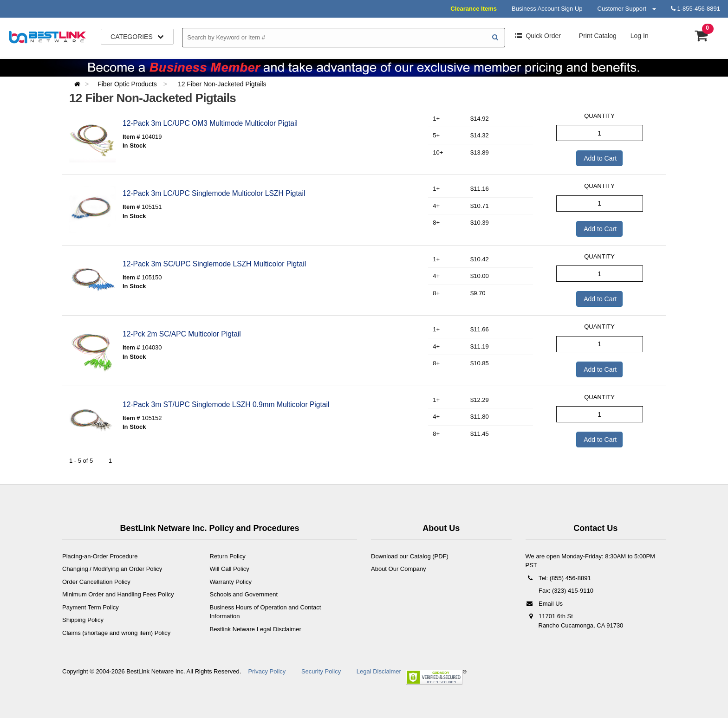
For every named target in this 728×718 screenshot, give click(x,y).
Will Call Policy (230, 569)
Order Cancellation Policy (96, 582)
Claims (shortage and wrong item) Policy (116, 633)
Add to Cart (599, 158)
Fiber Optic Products (128, 84)
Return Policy (228, 556)
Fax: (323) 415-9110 (565, 591)
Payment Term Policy (91, 607)
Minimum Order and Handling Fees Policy (118, 594)
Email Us (544, 604)
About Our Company (399, 569)
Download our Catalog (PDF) (410, 556)
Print (597, 36)
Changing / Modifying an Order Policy (112, 569)
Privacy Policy (267, 671)
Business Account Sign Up (547, 9)
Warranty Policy (231, 582)
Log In (640, 36)
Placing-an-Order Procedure (100, 556)
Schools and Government (244, 594)
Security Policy (321, 671)
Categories (137, 37)
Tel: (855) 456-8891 (558, 578)
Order (538, 36)
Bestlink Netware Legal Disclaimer (256, 629)
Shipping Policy (83, 620)
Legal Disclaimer (379, 671)
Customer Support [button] (627, 9)
